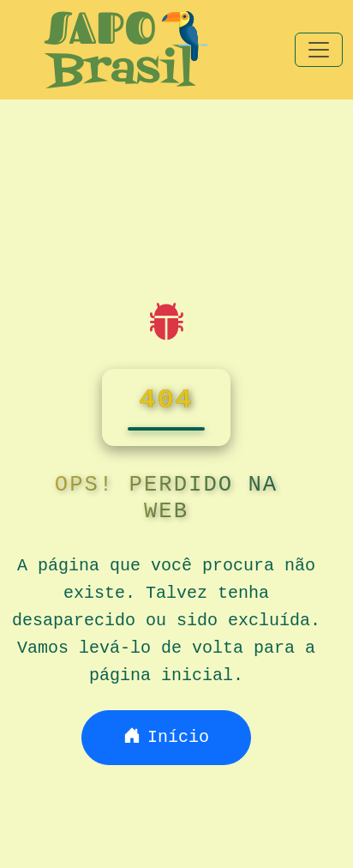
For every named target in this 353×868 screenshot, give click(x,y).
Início (166, 737)
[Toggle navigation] (319, 50)
